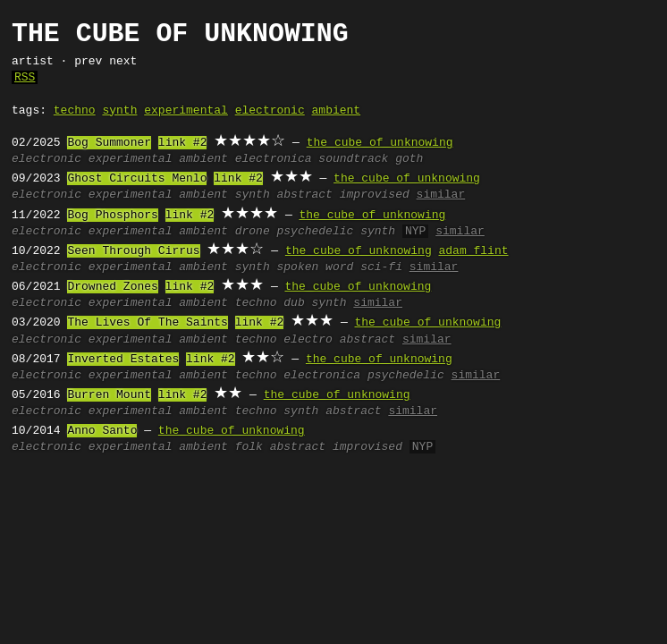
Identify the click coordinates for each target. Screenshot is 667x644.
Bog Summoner (109, 143)
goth (409, 159)
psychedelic (316, 232)
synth (119, 111)
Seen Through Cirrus (133, 251)
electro (308, 340)
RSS (25, 78)
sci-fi (381, 267)
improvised (375, 195)
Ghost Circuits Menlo (137, 179)
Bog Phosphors (112, 216)
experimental (186, 111)
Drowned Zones (112, 287)
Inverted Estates (123, 360)
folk (249, 447)
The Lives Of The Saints (147, 323)
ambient (337, 111)
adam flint (473, 251)
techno (75, 111)
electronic (270, 111)
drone (253, 232)
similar (441, 195)
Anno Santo (102, 431)
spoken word (316, 267)
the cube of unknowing (380, 143)
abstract (305, 195)
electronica (274, 159)
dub (294, 303)
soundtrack (353, 159)
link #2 (183, 143)
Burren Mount (109, 395)
